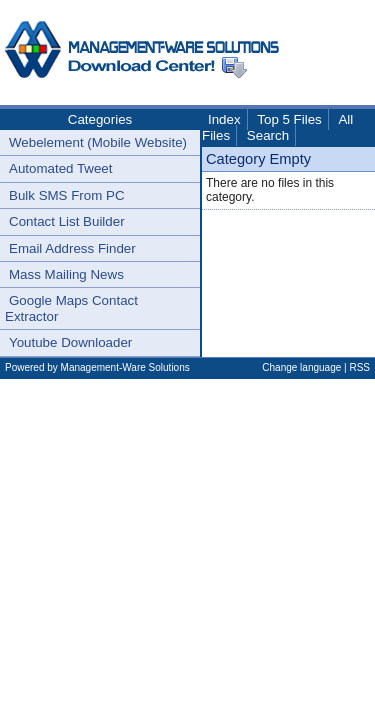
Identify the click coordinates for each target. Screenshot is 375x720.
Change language (301, 367)
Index (224, 119)
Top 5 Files (289, 119)
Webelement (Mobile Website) (98, 142)
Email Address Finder (72, 248)
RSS (359, 367)
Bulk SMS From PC (67, 195)
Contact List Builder (67, 221)
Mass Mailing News (66, 274)
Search (268, 135)
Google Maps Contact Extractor (71, 308)
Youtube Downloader (70, 342)
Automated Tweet (60, 168)
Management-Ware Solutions (125, 367)
